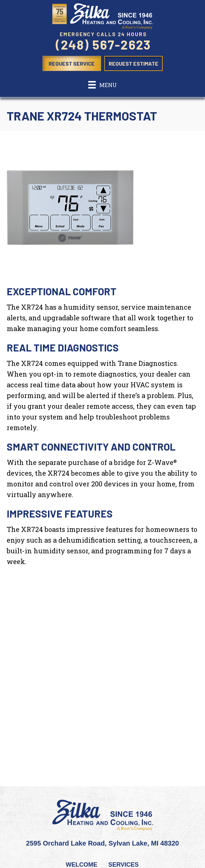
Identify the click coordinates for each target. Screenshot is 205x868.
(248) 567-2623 (104, 45)
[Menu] (102, 85)
